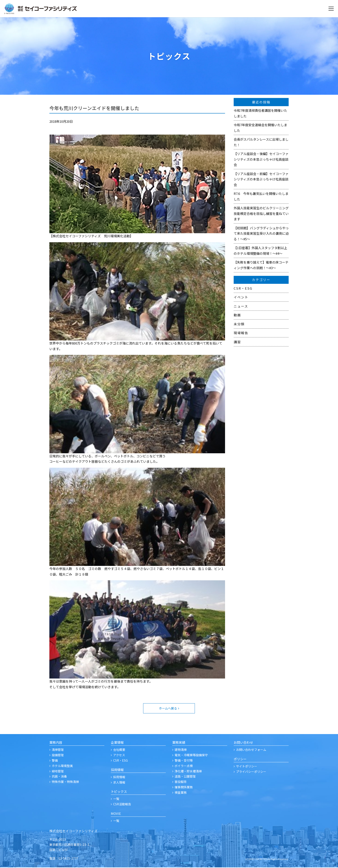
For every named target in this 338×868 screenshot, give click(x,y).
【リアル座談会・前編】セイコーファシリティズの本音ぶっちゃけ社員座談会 (261, 179)
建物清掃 (181, 750)
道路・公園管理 (185, 777)
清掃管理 (58, 750)
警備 (55, 761)
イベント (241, 297)
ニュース (241, 306)
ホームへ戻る (168, 709)
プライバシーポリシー (251, 772)
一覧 (116, 799)
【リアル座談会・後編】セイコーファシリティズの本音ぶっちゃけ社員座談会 (261, 159)
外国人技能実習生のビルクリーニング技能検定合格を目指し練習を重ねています (261, 213)
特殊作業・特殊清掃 (65, 782)
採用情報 (119, 777)
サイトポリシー (247, 767)
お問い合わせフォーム (251, 750)
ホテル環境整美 (62, 766)
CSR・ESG (243, 288)
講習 (237, 342)
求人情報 (119, 783)
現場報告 (241, 333)
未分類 (239, 324)
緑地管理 (58, 772)
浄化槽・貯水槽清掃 (188, 772)
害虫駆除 (181, 782)
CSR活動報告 (122, 805)
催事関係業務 (184, 787)
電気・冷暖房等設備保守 (191, 756)
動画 (237, 315)
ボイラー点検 (184, 766)
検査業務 (181, 793)
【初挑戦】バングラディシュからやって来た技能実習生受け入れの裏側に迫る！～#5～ (261, 233)
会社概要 (119, 750)
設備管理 (58, 756)
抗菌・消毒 (59, 777)
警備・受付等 (184, 761)
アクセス (119, 756)
